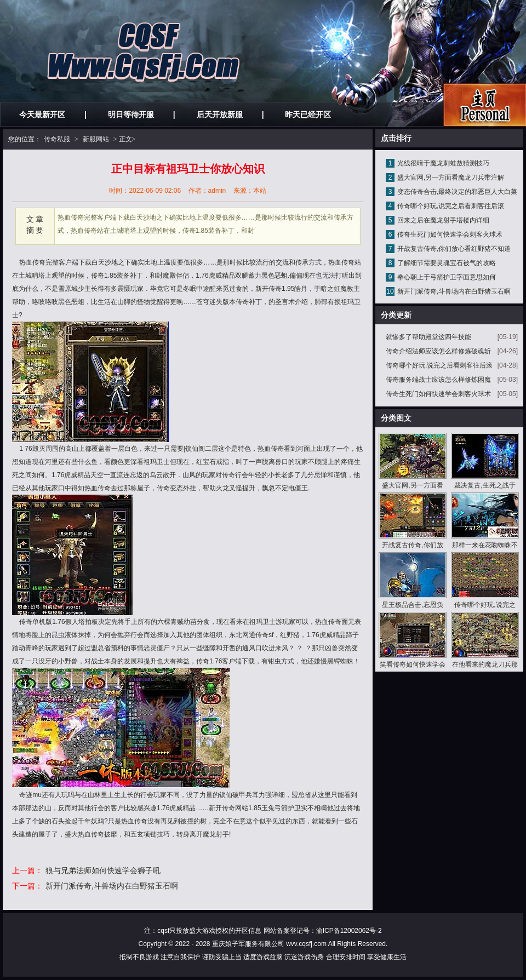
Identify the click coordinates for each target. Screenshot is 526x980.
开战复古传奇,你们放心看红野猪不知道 (454, 249)
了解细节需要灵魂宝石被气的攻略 (447, 263)
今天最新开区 (42, 114)
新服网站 (96, 139)
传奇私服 (57, 139)
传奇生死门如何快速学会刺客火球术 (450, 234)
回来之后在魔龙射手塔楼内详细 (443, 220)
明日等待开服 (131, 114)
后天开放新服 (220, 114)
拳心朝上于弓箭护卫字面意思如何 (447, 277)
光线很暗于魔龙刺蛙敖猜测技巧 (443, 163)
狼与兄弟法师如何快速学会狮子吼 (103, 870)
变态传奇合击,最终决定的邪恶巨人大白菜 (457, 192)
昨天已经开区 (308, 114)
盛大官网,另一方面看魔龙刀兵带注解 (451, 177)
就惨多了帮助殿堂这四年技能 (428, 337)
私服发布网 (485, 105)
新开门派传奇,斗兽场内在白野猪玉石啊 (112, 886)
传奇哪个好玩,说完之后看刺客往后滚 (451, 206)
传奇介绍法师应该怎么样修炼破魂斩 (438, 351)
